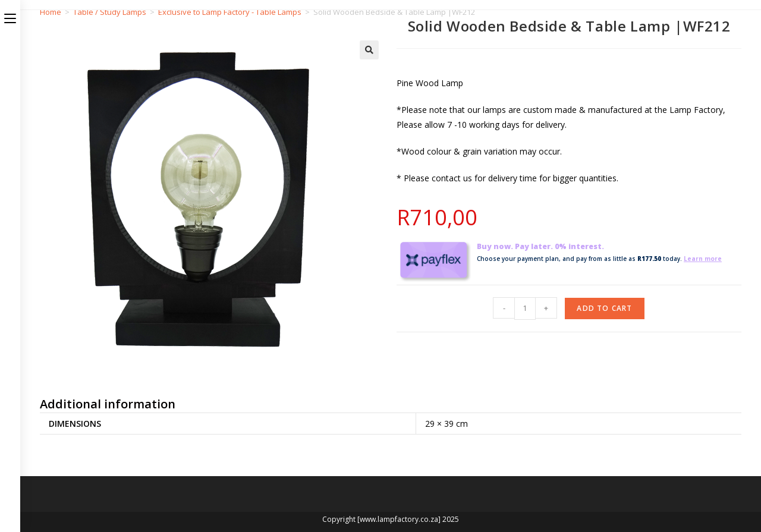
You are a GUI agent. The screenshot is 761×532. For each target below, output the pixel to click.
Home (51, 12)
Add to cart (604, 308)
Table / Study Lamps (110, 12)
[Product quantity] (525, 309)
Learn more (703, 259)
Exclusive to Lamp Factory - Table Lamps (230, 12)
